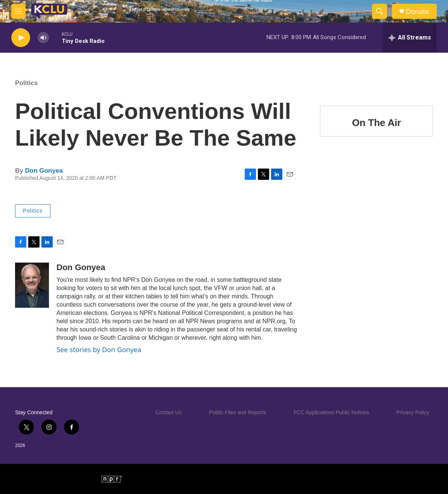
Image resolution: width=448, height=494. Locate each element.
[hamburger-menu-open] (18, 11)
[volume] (43, 38)
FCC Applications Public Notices (331, 412)
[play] (21, 38)
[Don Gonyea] (32, 285)
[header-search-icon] (379, 11)
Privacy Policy (413, 412)
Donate (418, 11)
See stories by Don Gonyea (99, 350)
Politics (26, 83)
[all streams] (410, 38)
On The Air (376, 123)
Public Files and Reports (238, 412)
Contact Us (168, 412)
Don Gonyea (44, 171)
